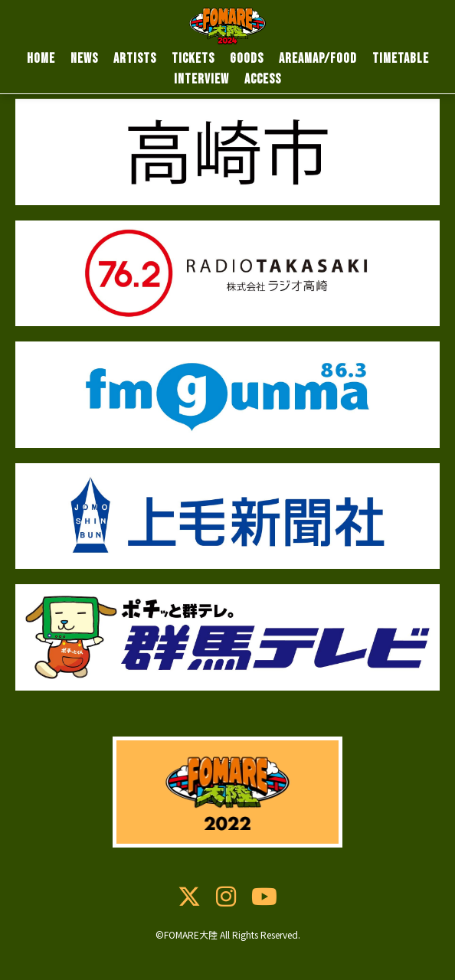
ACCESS (263, 79)
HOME (41, 59)
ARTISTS (135, 59)
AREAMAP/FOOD (318, 59)
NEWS (84, 59)
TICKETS (193, 59)
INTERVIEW (201, 79)
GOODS (247, 59)
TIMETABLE (401, 59)
